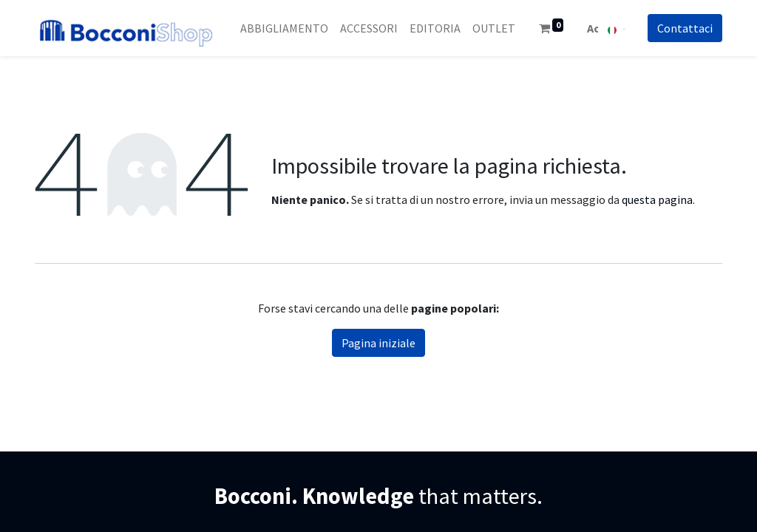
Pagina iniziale (378, 343)
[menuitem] (284, 28)
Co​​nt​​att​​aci (685, 28)
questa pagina (657, 199)
